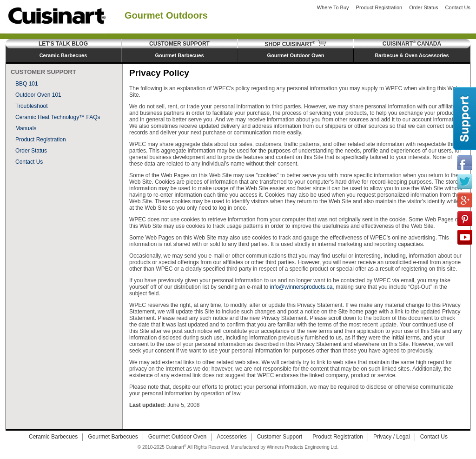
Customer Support (179, 44)
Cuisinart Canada (412, 44)
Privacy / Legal (392, 437)
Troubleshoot (32, 106)
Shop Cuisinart (296, 44)
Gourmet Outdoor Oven (296, 55)
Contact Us (458, 7)
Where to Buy (333, 7)
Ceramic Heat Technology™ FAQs (58, 117)
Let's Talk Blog (63, 44)
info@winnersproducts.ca (301, 287)
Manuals (26, 128)
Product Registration (379, 7)
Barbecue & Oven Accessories (412, 55)
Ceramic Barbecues (63, 55)
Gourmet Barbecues (179, 55)
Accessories (232, 437)
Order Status (423, 7)
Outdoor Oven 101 (38, 95)
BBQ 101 (27, 84)
